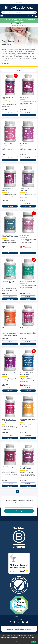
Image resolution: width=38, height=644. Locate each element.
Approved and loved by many (19, 25)
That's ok (34, 642)
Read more (5, 63)
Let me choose (16, 642)
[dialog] (19, 639)
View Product (10, 112)
